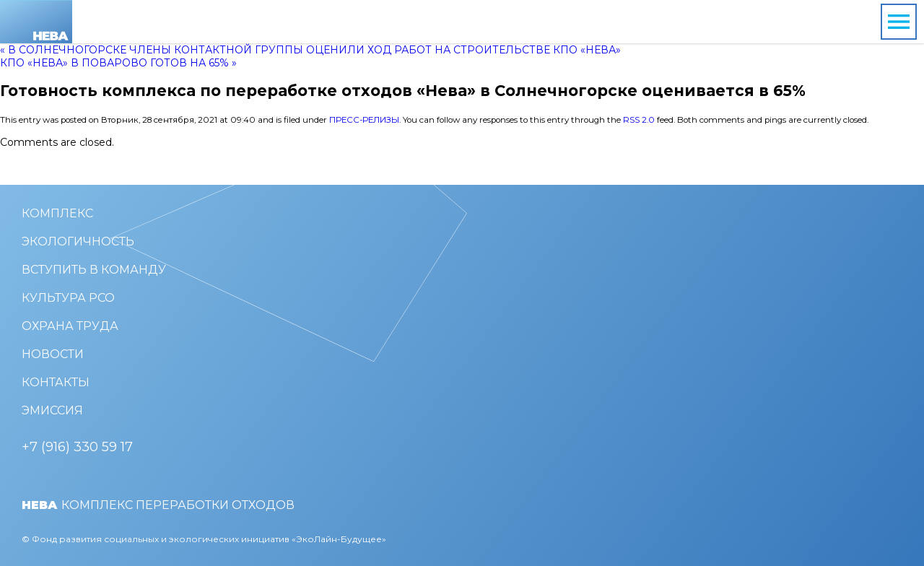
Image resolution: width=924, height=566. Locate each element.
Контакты (56, 382)
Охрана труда (70, 326)
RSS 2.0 (639, 120)
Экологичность (78, 241)
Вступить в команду (94, 270)
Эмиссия (52, 410)
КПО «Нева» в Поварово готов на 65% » (118, 63)
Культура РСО (68, 298)
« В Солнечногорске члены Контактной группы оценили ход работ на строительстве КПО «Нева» (310, 50)
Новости (53, 354)
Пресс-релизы (364, 120)
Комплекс (57, 213)
